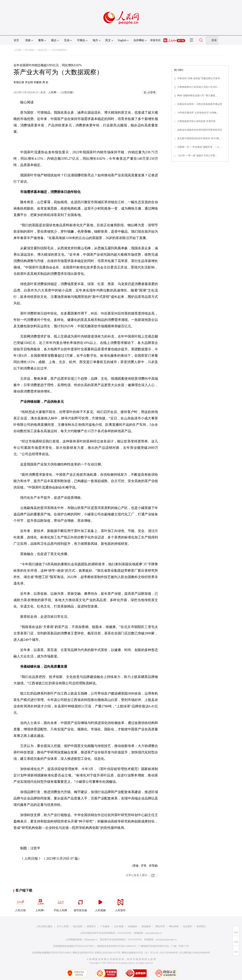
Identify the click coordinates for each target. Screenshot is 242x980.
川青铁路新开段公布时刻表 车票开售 (196, 121)
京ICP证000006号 (169, 953)
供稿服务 (133, 926)
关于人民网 (63, 926)
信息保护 (188, 926)
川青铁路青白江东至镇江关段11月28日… (198, 87)
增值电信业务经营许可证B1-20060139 (116, 946)
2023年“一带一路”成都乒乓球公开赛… (198, 156)
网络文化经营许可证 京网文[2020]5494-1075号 (96, 953)
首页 (16, 40)
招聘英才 (91, 926)
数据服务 (146, 926)
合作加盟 (119, 926)
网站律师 (174, 926)
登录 (214, 40)
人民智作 (120, 904)
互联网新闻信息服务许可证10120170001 (74, 946)
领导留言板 (80, 904)
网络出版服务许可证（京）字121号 (140, 953)
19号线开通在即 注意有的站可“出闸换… (198, 113)
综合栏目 (43, 50)
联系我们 (201, 926)
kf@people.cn (91, 940)
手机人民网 (60, 904)
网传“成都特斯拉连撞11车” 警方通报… (197, 96)
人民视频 (100, 904)
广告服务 (105, 926)
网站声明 (160, 926)
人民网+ (40, 904)
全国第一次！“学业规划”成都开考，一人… (199, 147)
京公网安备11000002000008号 (195, 953)
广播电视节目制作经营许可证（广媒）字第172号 (164, 946)
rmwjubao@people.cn (166, 940)
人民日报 (20, 904)
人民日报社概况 (44, 926)
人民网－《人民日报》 (62, 92)
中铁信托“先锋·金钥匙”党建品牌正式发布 (199, 78)
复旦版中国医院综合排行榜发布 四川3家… (199, 138)
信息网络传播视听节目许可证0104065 (52, 953)
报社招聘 (78, 926)
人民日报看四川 (59, 50)
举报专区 (155, 40)
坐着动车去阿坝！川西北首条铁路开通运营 (200, 104)
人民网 (17, 50)
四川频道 (29, 50)
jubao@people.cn (154, 933)
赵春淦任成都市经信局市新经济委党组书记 (200, 130)
